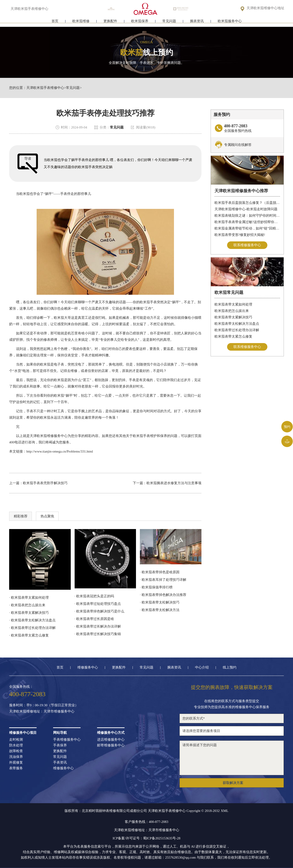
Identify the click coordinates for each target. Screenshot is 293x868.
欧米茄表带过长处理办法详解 (237, 330)
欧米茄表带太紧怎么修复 (233, 337)
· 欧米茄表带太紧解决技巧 (29, 613)
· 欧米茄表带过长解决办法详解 (98, 626)
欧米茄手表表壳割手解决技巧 (45, 483)
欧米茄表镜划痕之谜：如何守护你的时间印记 (247, 216)
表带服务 (16, 768)
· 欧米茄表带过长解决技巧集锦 (98, 634)
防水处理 (16, 745)
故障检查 (16, 751)
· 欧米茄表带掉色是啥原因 (160, 572)
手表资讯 (60, 763)
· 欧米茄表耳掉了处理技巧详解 (163, 580)
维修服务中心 (88, 667)
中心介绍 (202, 667)
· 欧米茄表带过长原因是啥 (94, 619)
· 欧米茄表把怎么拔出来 (27, 605)
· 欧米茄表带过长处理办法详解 (32, 628)
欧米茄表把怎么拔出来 (232, 311)
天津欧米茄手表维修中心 (45, 88)
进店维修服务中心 (111, 740)
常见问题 (169, 22)
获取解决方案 (233, 783)
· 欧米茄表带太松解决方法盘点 (32, 620)
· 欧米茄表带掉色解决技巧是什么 (100, 611)
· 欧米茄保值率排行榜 (156, 587)
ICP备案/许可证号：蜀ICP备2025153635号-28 (146, 838)
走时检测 (16, 740)
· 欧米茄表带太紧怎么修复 (29, 635)
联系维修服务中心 (247, 245)
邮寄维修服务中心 (111, 745)
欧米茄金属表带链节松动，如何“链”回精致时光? (247, 228)
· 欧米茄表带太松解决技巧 (160, 602)
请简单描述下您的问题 (232, 758)
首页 (55, 22)
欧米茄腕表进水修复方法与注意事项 (174, 483)
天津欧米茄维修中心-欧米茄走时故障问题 (246, 209)
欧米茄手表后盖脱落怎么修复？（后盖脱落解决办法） (247, 203)
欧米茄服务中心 (230, 22)
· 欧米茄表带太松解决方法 (160, 610)
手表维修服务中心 (67, 740)
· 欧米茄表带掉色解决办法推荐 (163, 595)
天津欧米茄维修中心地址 (265, 8)
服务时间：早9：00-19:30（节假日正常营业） (44, 705)
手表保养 (60, 745)
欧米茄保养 (140, 22)
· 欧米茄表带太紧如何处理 (29, 598)
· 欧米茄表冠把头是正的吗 (94, 596)
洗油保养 (16, 757)
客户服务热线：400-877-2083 (146, 822)
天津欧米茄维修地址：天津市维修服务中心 (42, 711)
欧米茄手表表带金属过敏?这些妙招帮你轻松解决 (247, 222)
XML (224, 811)
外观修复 (16, 763)
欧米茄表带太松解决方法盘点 (237, 324)
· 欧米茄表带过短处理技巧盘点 (98, 604)
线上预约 (230, 667)
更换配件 (110, 22)
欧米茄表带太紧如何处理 (233, 305)
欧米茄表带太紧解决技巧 (233, 317)
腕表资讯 (197, 22)
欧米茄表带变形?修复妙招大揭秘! (240, 235)
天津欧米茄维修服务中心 (49, 436)
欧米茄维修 (81, 22)
